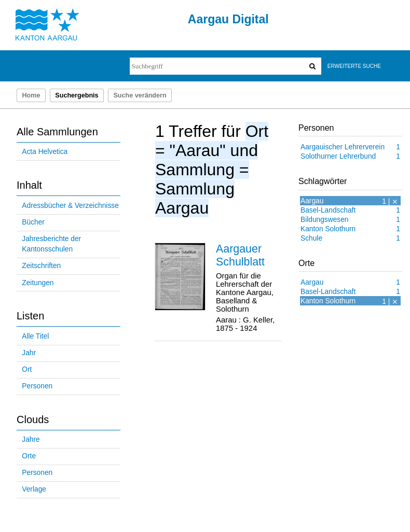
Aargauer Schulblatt (240, 255)
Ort (27, 369)
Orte (29, 456)
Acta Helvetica (45, 152)
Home (31, 95)
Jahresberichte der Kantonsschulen (51, 244)
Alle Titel (35, 336)
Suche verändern (140, 95)
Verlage (34, 489)
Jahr (29, 353)
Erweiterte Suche (354, 66)
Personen (37, 386)
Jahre (31, 439)
